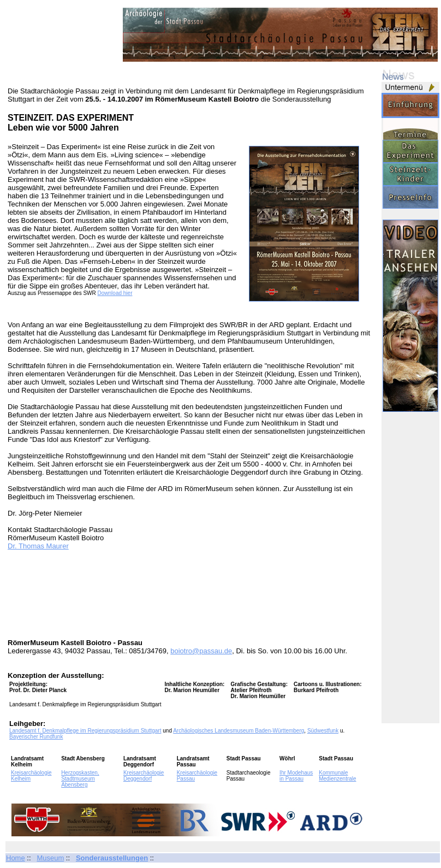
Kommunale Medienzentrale (337, 776)
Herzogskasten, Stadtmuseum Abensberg (80, 779)
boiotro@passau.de (201, 651)
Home (16, 858)
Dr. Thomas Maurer (38, 546)
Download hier (115, 293)
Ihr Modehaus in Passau (296, 776)
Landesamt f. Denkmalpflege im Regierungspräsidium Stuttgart (85, 731)
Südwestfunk (323, 731)
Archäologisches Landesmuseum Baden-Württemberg (239, 731)
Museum (50, 858)
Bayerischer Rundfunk (36, 737)
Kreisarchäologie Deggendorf (144, 776)
